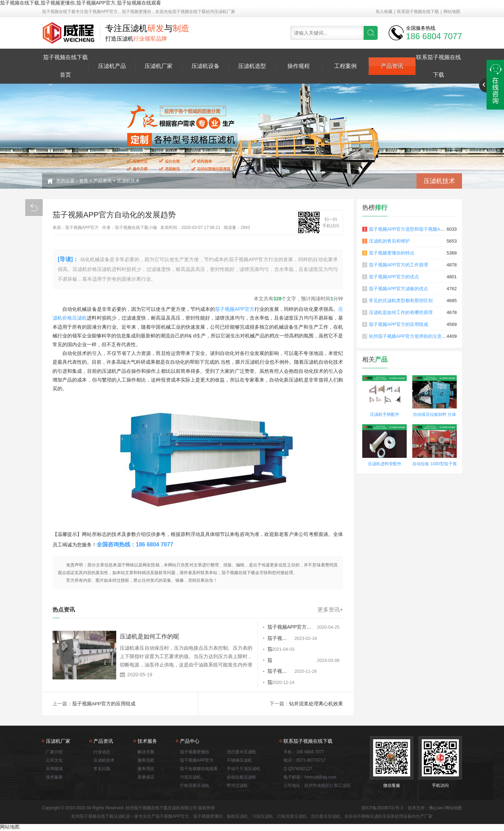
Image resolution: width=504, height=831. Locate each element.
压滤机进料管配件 (385, 464)
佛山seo (436, 809)
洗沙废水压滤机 (241, 753)
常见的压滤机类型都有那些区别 (401, 301)
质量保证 (146, 778)
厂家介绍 (54, 753)
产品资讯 (392, 66)
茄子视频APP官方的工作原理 (398, 265)
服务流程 (146, 761)
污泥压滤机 (190, 778)
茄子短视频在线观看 (199, 769)
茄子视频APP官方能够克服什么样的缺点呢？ (279, 661)
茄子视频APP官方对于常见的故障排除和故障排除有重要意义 (279, 638)
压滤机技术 (128, 181)
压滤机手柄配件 (385, 414)
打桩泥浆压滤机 (195, 786)
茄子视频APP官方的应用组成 (104, 704)
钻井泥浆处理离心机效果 (316, 704)
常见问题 (102, 769)
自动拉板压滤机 (241, 778)
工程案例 (345, 66)
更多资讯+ (330, 610)
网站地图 (452, 12)
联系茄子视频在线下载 (418, 12)
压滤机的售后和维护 (389, 241)
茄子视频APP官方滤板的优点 (398, 289)
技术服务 (54, 778)
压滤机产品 (112, 66)
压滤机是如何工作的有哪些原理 (401, 312)
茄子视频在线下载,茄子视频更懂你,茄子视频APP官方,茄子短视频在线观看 (80, 3)
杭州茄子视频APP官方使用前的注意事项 (410, 336)
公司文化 (54, 761)
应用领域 (54, 769)
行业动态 (102, 753)
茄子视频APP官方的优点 (394, 277)
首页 (84, 181)
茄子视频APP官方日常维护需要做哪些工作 (279, 683)
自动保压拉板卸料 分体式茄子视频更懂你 (435, 415)
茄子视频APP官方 (234, 309)
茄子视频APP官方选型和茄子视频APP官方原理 (417, 229)
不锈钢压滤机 (239, 761)
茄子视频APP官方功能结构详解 (276, 650)
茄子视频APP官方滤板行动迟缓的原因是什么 (279, 672)
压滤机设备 (205, 66)
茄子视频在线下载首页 (65, 66)
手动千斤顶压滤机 (244, 769)
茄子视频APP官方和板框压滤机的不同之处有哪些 (279, 627)
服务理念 (146, 769)
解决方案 (146, 753)
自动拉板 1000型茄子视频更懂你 (434, 465)
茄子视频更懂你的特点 (392, 253)
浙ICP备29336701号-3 (382, 809)
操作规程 (299, 66)
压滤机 (79, 318)
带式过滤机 (237, 786)
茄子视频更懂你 (195, 753)
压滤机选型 (252, 66)
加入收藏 (384, 12)
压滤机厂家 (159, 66)
